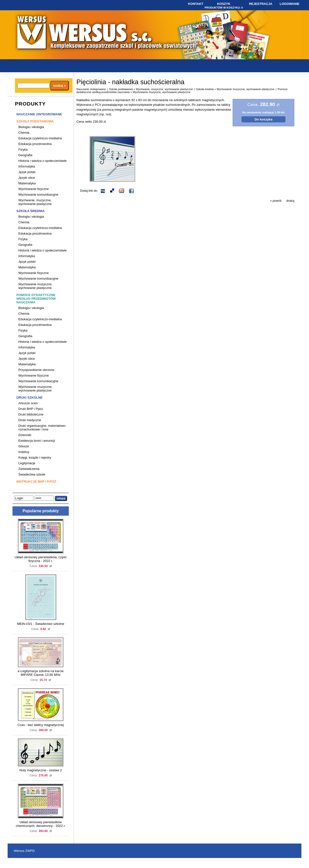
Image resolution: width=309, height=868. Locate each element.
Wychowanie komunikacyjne (38, 195)
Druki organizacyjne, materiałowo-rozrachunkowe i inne (42, 428)
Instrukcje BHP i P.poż (36, 482)
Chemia (24, 133)
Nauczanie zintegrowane (39, 114)
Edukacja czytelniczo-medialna (40, 138)
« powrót (276, 201)
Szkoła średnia (30, 211)
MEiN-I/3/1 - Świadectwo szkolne (41, 624)
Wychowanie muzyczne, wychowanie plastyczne (35, 286)
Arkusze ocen (28, 403)
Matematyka (27, 183)
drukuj (290, 201)
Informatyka (27, 166)
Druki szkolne (30, 398)
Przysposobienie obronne (36, 370)
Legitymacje (27, 463)
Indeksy (24, 452)
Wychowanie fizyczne (34, 189)
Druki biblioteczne (31, 414)
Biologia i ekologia (31, 127)
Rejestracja (261, 4)
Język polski (27, 172)
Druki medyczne (30, 420)
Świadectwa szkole (32, 474)
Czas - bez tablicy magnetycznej (41, 725)
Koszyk (224, 4)
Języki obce (27, 178)
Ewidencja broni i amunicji (37, 441)
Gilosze (24, 446)
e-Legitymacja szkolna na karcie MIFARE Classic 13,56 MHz (41, 673)
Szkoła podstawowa (35, 121)
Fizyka (23, 149)
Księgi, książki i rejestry (35, 458)
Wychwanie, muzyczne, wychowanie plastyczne (35, 202)
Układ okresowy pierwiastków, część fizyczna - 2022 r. (41, 559)
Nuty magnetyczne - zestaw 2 (41, 770)
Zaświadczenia (29, 469)
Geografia (25, 155)
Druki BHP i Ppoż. (31, 409)
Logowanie (290, 4)
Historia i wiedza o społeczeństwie (42, 161)
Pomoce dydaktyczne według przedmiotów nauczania (36, 299)
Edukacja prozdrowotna (35, 144)
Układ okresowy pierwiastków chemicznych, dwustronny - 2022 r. (41, 824)
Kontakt (196, 4)
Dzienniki (25, 435)
